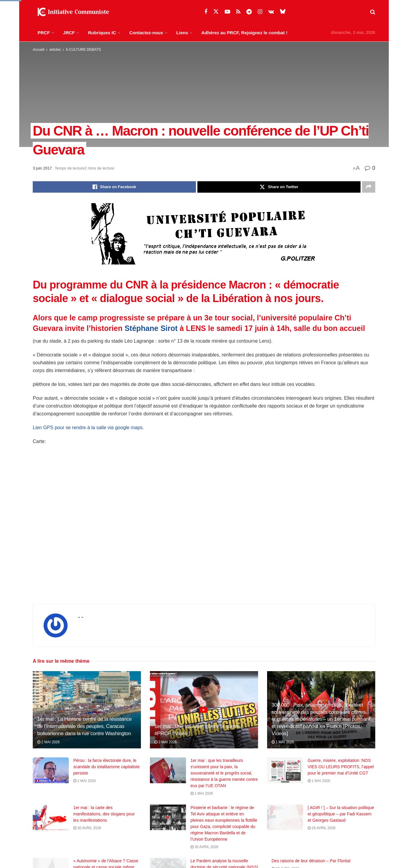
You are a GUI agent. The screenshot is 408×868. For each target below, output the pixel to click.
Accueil (39, 50)
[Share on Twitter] (279, 187)
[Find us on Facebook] (206, 12)
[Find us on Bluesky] (283, 12)
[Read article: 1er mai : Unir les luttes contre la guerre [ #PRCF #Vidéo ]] (204, 710)
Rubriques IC (102, 33)
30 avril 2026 (87, 833)
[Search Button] (373, 12)
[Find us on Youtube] (227, 12)
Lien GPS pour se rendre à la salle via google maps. (88, 428)
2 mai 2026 (49, 742)
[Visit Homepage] (72, 12)
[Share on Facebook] (114, 187)
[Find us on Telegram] (249, 12)
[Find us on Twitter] (216, 12)
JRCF (69, 33)
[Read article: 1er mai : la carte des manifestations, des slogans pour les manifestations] (51, 823)
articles (55, 50)
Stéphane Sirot (151, 328)
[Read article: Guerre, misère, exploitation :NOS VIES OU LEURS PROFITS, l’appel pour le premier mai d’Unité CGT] (285, 770)
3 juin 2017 (42, 168)
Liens (182, 33)
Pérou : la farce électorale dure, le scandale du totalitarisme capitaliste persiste (107, 767)
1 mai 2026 (283, 742)
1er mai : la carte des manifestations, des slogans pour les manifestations (104, 819)
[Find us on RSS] (238, 12)
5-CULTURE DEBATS (83, 50)
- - (81, 617)
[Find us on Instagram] (260, 12)
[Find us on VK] (271, 12)
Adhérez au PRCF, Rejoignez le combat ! (244, 33)
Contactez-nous (146, 33)
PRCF (44, 33)
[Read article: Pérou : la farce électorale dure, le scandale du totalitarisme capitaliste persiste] (51, 770)
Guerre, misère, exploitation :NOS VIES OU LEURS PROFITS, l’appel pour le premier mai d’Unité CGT (341, 767)
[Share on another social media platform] (369, 187)
